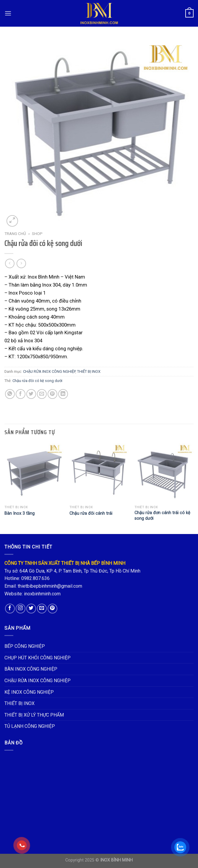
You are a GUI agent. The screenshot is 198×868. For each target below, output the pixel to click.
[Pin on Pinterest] (52, 394)
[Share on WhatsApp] (10, 394)
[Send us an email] (42, 609)
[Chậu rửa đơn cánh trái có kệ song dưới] (164, 473)
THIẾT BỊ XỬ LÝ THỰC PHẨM (34, 715)
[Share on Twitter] (31, 394)
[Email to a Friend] (42, 394)
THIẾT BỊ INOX (89, 371)
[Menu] (8, 13)
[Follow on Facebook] (10, 609)
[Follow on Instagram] (21, 609)
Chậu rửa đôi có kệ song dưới (37, 381)
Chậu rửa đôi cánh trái (91, 513)
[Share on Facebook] (21, 394)
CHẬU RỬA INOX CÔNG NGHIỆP (49, 371)
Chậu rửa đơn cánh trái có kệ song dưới (162, 516)
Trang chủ (15, 234)
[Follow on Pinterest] (52, 609)
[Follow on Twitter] (31, 609)
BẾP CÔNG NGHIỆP (25, 646)
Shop (37, 234)
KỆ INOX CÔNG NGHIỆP (29, 692)
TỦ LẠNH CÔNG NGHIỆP (30, 726)
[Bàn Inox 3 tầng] (34, 473)
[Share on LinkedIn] (63, 394)
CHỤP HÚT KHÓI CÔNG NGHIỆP (38, 658)
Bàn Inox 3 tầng (20, 513)
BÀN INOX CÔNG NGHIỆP (31, 669)
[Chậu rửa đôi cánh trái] (99, 473)
